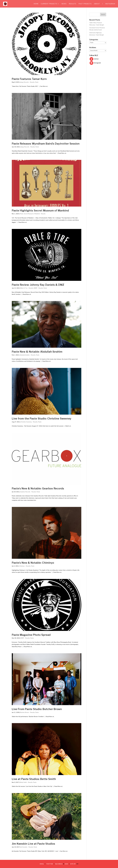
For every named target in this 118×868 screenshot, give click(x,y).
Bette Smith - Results (26, 782)
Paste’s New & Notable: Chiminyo (33, 563)
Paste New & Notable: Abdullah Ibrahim (37, 352)
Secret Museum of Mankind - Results (35, 214)
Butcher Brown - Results (27, 712)
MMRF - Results (38, 288)
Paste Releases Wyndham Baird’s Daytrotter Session (46, 144)
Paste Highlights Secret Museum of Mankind (40, 211)
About (97, 4)
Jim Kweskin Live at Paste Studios (33, 844)
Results (73, 4)
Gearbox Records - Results (28, 492)
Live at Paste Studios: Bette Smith (34, 779)
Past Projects (85, 4)
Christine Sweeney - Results (29, 422)
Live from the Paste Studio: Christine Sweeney (42, 419)
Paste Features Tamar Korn (29, 79)
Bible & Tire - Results (27, 288)
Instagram (110, 4)
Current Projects (49, 4)
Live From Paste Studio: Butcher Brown (37, 709)
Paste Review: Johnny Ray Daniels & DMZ (38, 285)
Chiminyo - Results (25, 566)
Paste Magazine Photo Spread (31, 635)
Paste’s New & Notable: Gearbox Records (38, 488)
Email (42, 864)
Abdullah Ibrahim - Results (27, 355)
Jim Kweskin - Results (27, 847)
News (64, 4)
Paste (37, 82)
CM (77, 864)
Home (36, 4)
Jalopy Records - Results (27, 82)
